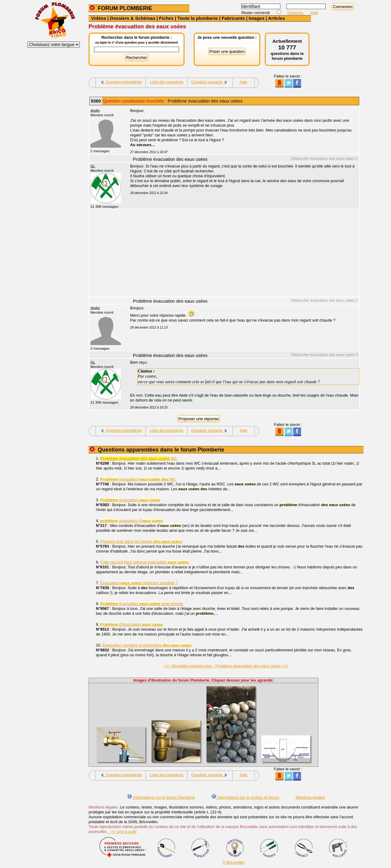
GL (93, 166)
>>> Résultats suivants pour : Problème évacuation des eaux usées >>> (226, 666)
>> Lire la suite (122, 832)
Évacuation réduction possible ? (139, 583)
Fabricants (233, 18)
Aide (314, 13)
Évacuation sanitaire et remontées (147, 645)
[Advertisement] (241, 254)
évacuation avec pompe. (142, 604)
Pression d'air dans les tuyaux (141, 541)
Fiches (166, 18)
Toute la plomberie (198, 18)
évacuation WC (138, 479)
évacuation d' (132, 521)
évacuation (130, 500)
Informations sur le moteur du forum (245, 797)
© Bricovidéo (234, 862)
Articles (277, 18)
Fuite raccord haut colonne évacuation (144, 562)
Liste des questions (166, 82)
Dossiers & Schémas (133, 18)
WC (139, 458)
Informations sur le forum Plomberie (161, 797)
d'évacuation (132, 624)
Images (257, 18)
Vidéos (99, 18)
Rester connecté (256, 13)
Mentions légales (310, 797)
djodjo (95, 110)
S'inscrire (296, 13)
